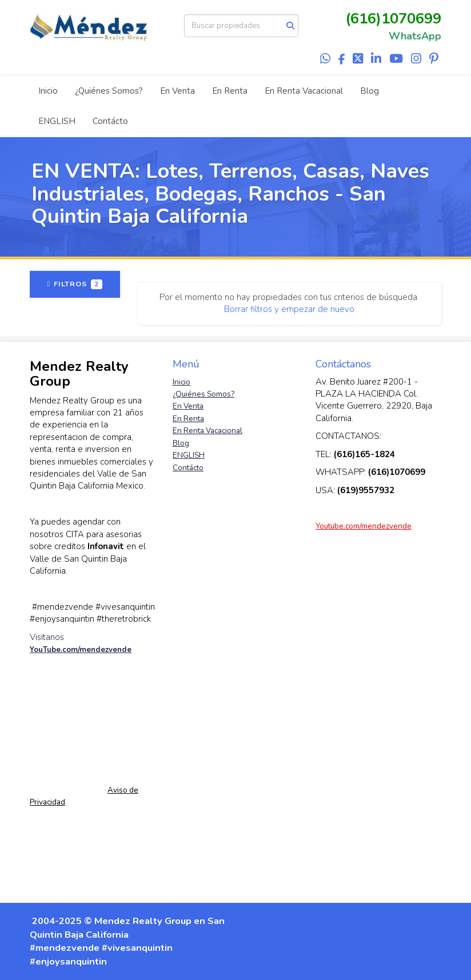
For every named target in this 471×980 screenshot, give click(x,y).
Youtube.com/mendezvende (364, 526)
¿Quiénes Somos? (109, 91)
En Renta (230, 91)
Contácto (110, 121)
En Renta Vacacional (304, 91)
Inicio (48, 91)
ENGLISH (57, 121)
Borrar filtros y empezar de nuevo (289, 309)
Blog (370, 91)
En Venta (177, 91)
